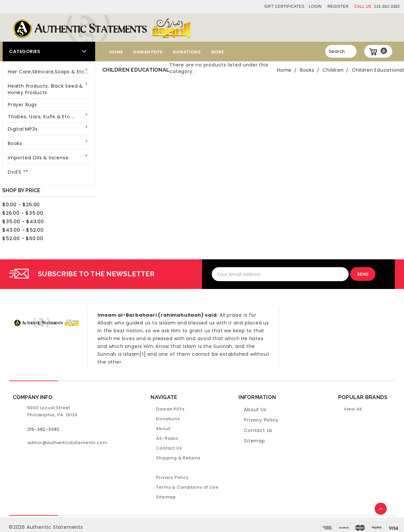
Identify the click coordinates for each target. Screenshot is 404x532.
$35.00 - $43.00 (23, 221)
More (218, 52)
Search (337, 51)
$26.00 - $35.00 (23, 213)
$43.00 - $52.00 (23, 230)
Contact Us (169, 448)
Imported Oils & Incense (38, 158)
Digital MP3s (23, 129)
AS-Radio (167, 438)
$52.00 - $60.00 (23, 238)
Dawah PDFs (148, 52)
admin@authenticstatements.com (67, 443)
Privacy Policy (172, 477)
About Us (255, 410)
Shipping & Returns (178, 458)
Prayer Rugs (22, 105)
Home (116, 52)
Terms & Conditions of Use (187, 487)
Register (338, 7)
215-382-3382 (377, 7)
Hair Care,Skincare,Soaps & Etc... (48, 72)
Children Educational (378, 70)
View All (353, 409)
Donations (187, 52)
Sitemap (166, 497)
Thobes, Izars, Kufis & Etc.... (42, 117)
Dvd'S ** (18, 172)
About (163, 429)
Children (333, 70)
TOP (381, 509)
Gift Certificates (284, 7)
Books (15, 143)
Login (315, 7)
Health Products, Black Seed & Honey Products (45, 89)
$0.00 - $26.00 (21, 204)
